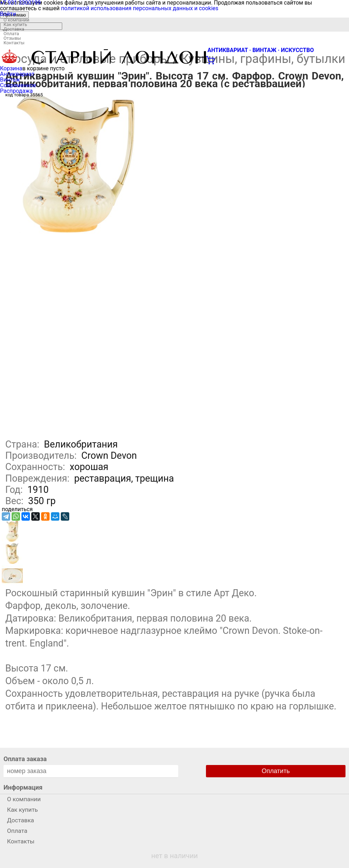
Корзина (11, 68)
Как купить (15, 24)
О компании (16, 20)
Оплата (11, 34)
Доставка (14, 29)
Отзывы (12, 38)
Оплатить (276, 771)
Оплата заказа (25, 759)
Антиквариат (17, 74)
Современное (18, 85)
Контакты (14, 43)
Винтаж (10, 80)
